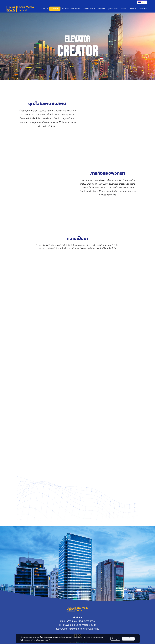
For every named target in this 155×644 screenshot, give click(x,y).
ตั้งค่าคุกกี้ (115, 639)
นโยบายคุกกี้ (46, 640)
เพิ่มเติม (143, 9)
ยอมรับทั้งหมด (128, 639)
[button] (142, 2)
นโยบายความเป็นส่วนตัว (31, 640)
